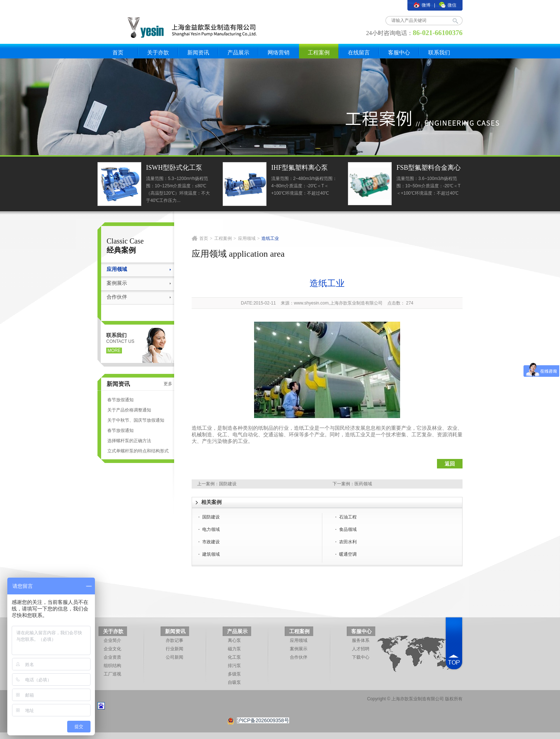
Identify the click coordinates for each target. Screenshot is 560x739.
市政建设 (211, 542)
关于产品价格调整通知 (129, 410)
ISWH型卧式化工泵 (174, 168)
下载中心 (361, 657)
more (114, 351)
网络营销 (279, 52)
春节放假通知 (120, 400)
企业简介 (112, 640)
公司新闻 (174, 657)
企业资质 (112, 657)
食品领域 (348, 529)
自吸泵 (234, 682)
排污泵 (234, 666)
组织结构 (112, 666)
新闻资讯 (198, 52)
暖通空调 (348, 554)
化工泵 (234, 657)
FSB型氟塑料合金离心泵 (429, 169)
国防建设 (228, 484)
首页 (118, 52)
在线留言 (359, 52)
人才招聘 (361, 649)
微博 (422, 5)
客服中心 (399, 52)
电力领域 (211, 529)
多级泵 (234, 674)
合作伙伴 (117, 297)
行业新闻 (174, 649)
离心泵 (234, 640)
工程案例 (319, 52)
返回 (450, 464)
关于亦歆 (158, 52)
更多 (168, 384)
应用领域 (117, 269)
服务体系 (361, 640)
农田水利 (348, 542)
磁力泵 (234, 649)
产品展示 (238, 52)
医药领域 (363, 484)
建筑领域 (211, 554)
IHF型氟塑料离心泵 (300, 168)
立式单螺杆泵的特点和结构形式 (138, 451)
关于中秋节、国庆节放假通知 (136, 420)
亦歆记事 (174, 640)
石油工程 (348, 517)
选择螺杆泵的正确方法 (129, 441)
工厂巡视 (112, 674)
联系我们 (439, 52)
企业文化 (112, 649)
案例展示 (117, 283)
